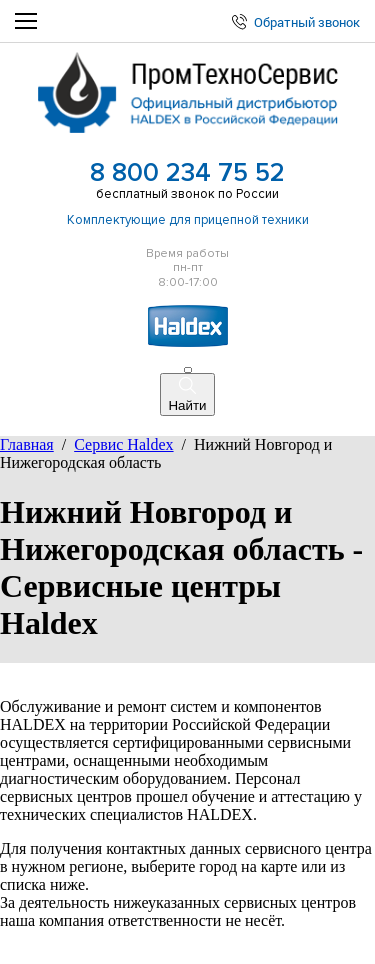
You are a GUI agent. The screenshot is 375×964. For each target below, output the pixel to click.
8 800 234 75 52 (187, 173)
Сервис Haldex (123, 444)
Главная (27, 444)
